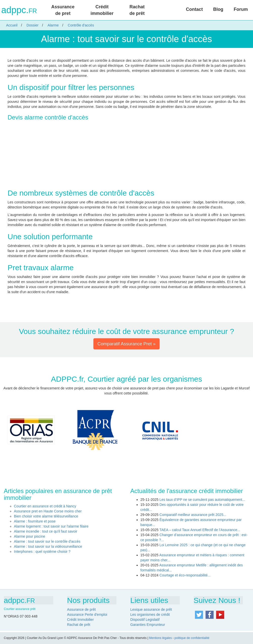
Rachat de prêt (137, 10)
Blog (218, 9)
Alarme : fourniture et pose (35, 521)
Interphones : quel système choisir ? (42, 551)
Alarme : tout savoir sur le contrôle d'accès (47, 541)
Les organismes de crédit (150, 615)
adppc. (19, 10)
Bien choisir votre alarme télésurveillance (46, 516)
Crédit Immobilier (81, 620)
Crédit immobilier (102, 10)
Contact (194, 9)
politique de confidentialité (192, 638)
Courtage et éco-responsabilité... (185, 575)
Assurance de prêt (82, 609)
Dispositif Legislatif (145, 620)
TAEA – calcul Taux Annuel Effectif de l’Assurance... (200, 530)
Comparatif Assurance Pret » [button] (126, 344)
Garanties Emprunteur (148, 625)
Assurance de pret (63, 10)
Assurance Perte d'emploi (87, 615)
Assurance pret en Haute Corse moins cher (48, 511)
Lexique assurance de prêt (151, 609)
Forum (241, 9)
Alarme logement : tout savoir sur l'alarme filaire (51, 526)
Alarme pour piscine (30, 536)
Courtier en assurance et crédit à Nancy (45, 506)
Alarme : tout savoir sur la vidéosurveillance (48, 546)
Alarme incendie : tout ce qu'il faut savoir (46, 531)
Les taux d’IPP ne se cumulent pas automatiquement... (202, 500)
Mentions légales (160, 638)
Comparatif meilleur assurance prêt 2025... (193, 515)
